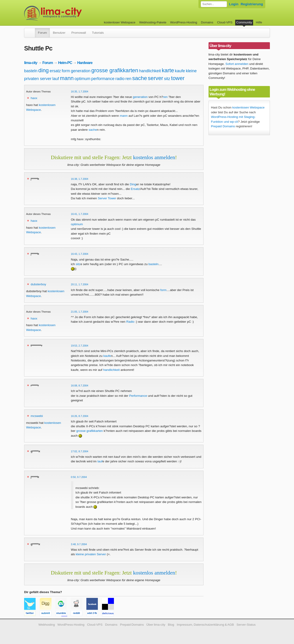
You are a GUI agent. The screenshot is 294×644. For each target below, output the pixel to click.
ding (44, 70)
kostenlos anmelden (154, 157)
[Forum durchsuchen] (214, 4)
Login (234, 4)
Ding (133, 184)
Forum (42, 33)
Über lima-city (156, 625)
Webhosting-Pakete (153, 22)
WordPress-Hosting (184, 22)
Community (244, 22)
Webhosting (47, 625)
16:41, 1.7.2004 (80, 214)
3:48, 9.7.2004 (79, 544)
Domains (207, 22)
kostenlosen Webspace (248, 107)
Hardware (85, 63)
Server (102, 198)
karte (168, 70)
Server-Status (246, 625)
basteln (31, 71)
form (66, 71)
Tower (112, 198)
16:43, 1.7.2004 (80, 254)
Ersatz (135, 189)
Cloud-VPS (225, 22)
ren (128, 79)
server (156, 78)
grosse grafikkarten (115, 70)
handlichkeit (150, 71)
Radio (130, 322)
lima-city (31, 63)
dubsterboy (38, 284)
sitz (167, 79)
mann (67, 78)
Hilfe (259, 22)
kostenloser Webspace (120, 22)
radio (120, 79)
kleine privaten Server (91, 554)
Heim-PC (65, 63)
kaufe (180, 71)
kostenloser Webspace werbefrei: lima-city (70, 13)
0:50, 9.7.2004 (79, 477)
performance (103, 79)
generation (81, 71)
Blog (171, 625)
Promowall (79, 33)
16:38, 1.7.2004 (80, 179)
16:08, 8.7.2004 (80, 386)
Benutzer (59, 33)
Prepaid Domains (223, 126)
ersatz (55, 71)
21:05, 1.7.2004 (80, 312)
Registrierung (252, 4)
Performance (138, 396)
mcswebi (37, 416)
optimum (82, 79)
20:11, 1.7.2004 (80, 284)
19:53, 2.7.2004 (80, 346)
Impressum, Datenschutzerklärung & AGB (205, 625)
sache (140, 78)
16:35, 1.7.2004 (80, 92)
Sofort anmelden (237, 64)
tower (178, 78)
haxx (34, 98)
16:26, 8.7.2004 (80, 416)
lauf (56, 79)
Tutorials (98, 33)
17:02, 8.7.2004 (80, 451)
